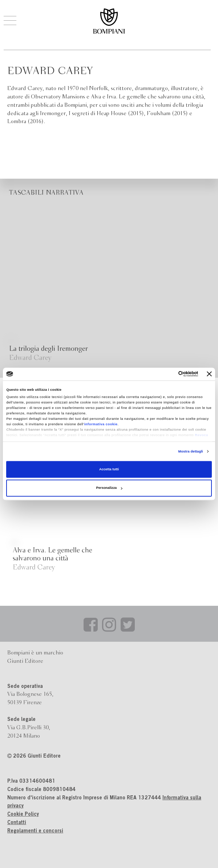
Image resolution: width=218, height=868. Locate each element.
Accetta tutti (109, 469)
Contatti (17, 823)
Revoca (201, 435)
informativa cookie (101, 425)
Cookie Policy (23, 815)
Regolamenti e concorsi (35, 831)
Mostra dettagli (191, 451)
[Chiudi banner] (209, 374)
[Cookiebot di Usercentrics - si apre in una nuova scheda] (167, 374)
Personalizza (109, 488)
